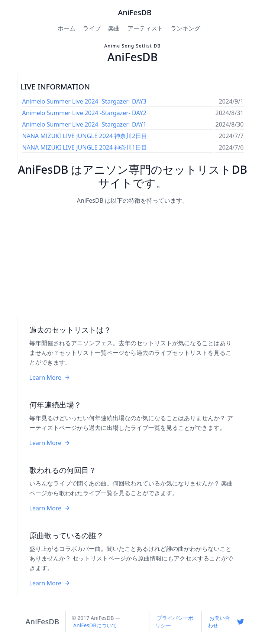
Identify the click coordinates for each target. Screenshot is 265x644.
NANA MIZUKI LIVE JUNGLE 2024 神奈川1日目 (85, 147)
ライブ (92, 28)
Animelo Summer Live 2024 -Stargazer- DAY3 (84, 101)
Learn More (50, 377)
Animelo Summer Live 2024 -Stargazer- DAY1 (84, 124)
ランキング (185, 28)
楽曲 (114, 28)
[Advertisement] (133, 261)
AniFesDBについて (95, 625)
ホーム (67, 28)
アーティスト (145, 28)
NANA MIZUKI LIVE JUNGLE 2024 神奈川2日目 (85, 136)
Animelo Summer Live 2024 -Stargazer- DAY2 (84, 113)
